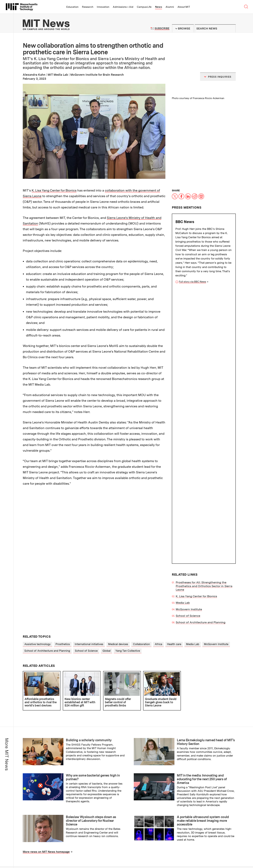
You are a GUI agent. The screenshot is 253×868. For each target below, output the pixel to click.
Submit (232, 29)
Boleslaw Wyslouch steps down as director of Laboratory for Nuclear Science (91, 688)
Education (72, 7)
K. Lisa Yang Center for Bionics (54, 190)
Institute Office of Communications (129, 763)
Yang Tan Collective (128, 518)
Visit (30, 853)
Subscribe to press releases (206, 775)
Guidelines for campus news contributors (206, 800)
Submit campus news (206, 787)
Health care (174, 511)
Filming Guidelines (85, 823)
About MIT (184, 7)
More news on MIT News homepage (46, 719)
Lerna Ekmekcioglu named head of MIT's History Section (206, 609)
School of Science (188, 342)
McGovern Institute (189, 335)
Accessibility (44, 857)
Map (36, 853)
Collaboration (141, 511)
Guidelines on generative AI (206, 814)
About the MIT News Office (41, 815)
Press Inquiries (33, 823)
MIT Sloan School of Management (50, 792)
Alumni (170, 7)
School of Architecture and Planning (201, 348)
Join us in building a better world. (230, 851)
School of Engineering (42, 781)
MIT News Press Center (88, 815)
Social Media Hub (63, 857)
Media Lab (183, 329)
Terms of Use (131, 815)
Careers (63, 853)
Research (88, 7)
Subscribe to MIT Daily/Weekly (206, 764)
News (159, 7)
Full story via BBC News (192, 282)
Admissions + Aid (123, 7)
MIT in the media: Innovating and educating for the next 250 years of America (202, 646)
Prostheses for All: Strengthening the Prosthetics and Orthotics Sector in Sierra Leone (204, 312)
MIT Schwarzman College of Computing (54, 802)
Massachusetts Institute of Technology (50, 845)
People (53, 853)
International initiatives (89, 511)
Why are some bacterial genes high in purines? (93, 644)
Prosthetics (63, 511)
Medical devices (118, 511)
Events (44, 853)
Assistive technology (38, 511)
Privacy (31, 857)
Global (106, 518)
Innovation (103, 7)
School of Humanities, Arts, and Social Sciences (59, 787)
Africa (158, 511)
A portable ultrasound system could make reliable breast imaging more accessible (203, 688)
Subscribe (162, 28)
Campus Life (144, 7)
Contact (74, 853)
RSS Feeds (129, 823)
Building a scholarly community (89, 607)
